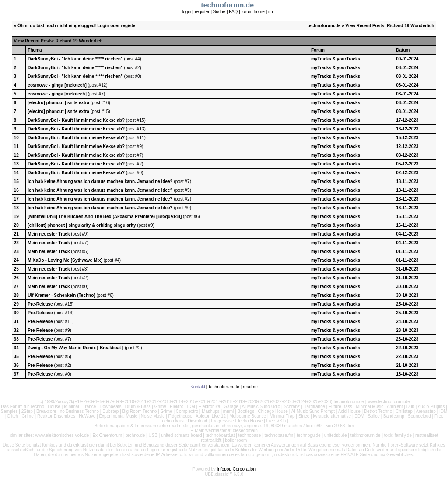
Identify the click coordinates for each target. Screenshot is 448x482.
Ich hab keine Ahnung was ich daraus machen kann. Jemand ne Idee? (100, 181)
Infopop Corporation (236, 469)
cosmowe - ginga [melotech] (57, 85)
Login (103, 26)
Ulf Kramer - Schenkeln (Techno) (61, 295)
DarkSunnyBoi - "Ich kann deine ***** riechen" (75, 59)
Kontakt (198, 387)
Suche (219, 12)
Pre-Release (41, 304)
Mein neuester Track (49, 234)
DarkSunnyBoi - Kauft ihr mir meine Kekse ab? (76, 120)
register (202, 12)
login (187, 12)
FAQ (233, 12)
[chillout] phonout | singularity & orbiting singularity (82, 225)
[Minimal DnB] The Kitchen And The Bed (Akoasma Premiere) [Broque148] (105, 216)
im (271, 12)
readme (250, 387)
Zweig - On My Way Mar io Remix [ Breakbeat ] (75, 348)
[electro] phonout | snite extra (58, 103)
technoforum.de (324, 26)
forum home (253, 12)
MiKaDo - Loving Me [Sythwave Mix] (65, 260)
